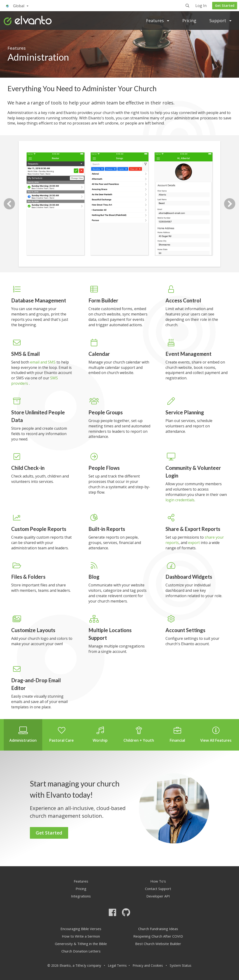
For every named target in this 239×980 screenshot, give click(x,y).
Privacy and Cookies (148, 965)
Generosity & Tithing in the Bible (81, 944)
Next (230, 204)
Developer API (158, 896)
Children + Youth (139, 735)
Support (220, 21)
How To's (158, 881)
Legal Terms (117, 965)
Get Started (225, 5)
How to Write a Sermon (81, 936)
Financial (177, 735)
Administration (23, 735)
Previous (9, 204)
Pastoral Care (62, 735)
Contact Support (158, 889)
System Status (181, 965)
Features (158, 21)
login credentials (180, 500)
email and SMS (43, 362)
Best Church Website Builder (158, 944)
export (194, 543)
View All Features (216, 735)
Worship (100, 735)
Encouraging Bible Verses (81, 929)
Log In (201, 6)
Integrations (81, 896)
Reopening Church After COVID (158, 936)
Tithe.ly (81, 965)
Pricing (189, 21)
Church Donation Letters (81, 951)
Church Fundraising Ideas (158, 929)
